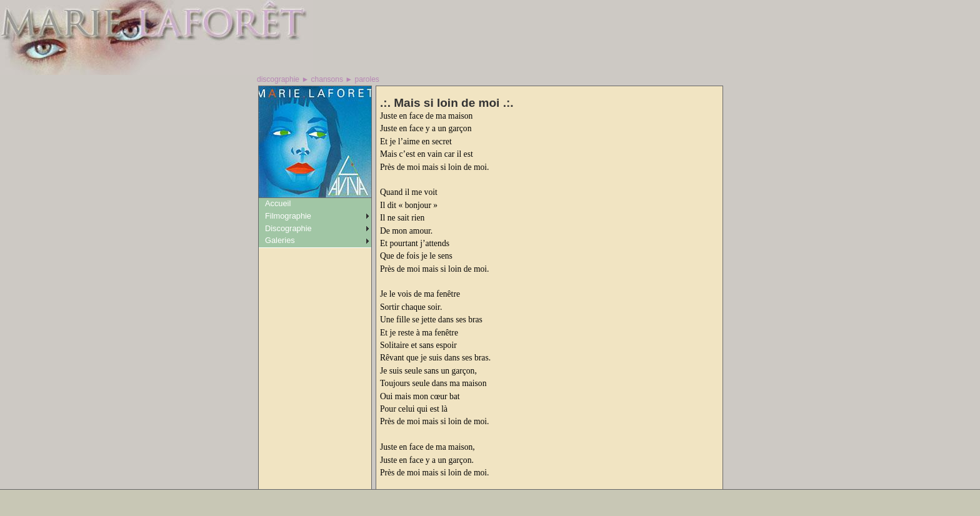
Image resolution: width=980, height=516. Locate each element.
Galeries (280, 240)
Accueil (278, 203)
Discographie (288, 228)
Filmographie (288, 216)
